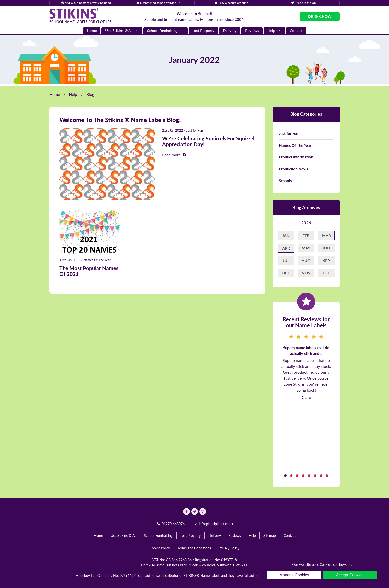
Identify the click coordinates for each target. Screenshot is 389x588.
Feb (306, 235)
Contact (296, 31)
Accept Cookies (350, 575)
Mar (326, 235)
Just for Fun (194, 130)
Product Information (296, 157)
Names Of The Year (97, 260)
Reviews (252, 31)
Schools (285, 181)
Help (274, 31)
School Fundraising (165, 31)
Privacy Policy (229, 548)
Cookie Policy (160, 548)
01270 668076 (170, 524)
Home (92, 31)
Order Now (320, 16)
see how (340, 565)
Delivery (230, 31)
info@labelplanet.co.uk (213, 524)
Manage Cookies (294, 575)
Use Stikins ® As (122, 31)
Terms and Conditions (194, 548)
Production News (293, 169)
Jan (286, 235)
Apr (286, 248)
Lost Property (203, 31)
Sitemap (270, 536)
